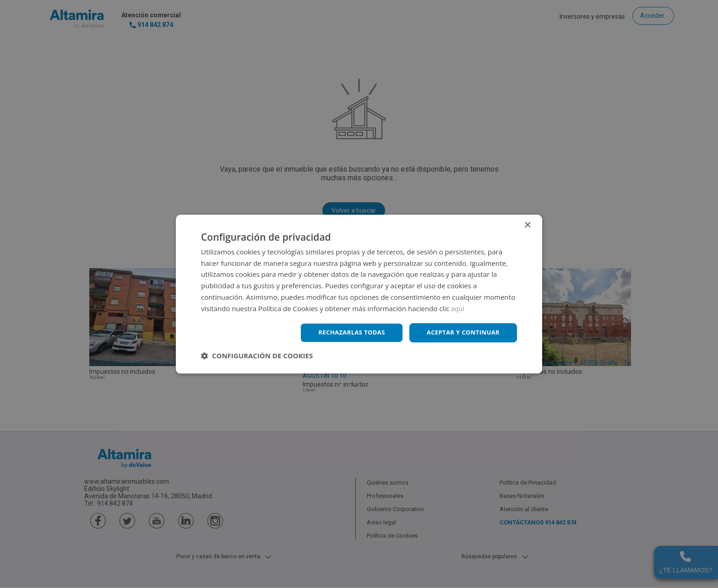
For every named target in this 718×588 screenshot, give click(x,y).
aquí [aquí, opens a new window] (458, 307)
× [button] (527, 224)
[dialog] (359, 294)
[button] (257, 356)
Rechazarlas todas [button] (344, 332)
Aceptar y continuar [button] (460, 332)
